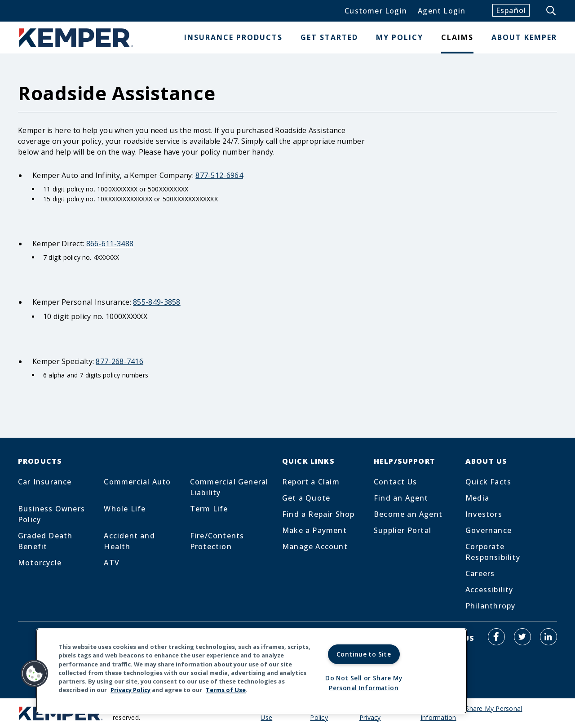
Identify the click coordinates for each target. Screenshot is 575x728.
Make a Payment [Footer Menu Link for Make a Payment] (314, 530)
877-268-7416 (119, 361)
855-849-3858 (157, 302)
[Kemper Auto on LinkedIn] (548, 637)
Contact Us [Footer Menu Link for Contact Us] (395, 482)
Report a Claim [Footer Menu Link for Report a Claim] (311, 482)
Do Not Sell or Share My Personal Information (471, 713)
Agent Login (442, 11)
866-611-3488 (110, 244)
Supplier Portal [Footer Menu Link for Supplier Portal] (402, 530)
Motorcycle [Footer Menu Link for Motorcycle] (40, 563)
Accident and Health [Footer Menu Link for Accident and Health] (129, 541)
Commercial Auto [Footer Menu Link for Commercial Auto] (137, 482)
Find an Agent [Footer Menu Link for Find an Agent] (401, 498)
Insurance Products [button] (233, 37)
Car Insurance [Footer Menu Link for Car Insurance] (45, 482)
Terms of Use (226, 689)
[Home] (76, 38)
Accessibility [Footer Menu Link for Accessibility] (489, 590)
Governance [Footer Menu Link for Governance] (489, 530)
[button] (35, 673)
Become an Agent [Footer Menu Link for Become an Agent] (408, 514)
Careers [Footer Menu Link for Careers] (480, 573)
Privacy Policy (130, 689)
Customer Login (376, 11)
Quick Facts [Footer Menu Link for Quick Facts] (488, 482)
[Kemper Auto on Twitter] (522, 637)
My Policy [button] (400, 37)
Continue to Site (364, 653)
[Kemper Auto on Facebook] (496, 637)
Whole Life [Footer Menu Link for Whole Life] (125, 509)
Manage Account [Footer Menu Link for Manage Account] (315, 546)
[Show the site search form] (552, 11)
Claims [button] (457, 37)
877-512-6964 (219, 175)
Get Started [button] (329, 37)
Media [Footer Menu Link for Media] (477, 498)
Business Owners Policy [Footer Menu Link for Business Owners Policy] (51, 514)
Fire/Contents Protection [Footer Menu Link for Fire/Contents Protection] (217, 541)
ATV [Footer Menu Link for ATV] (112, 563)
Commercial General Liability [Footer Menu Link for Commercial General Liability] (229, 487)
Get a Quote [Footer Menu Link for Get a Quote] (306, 498)
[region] (252, 670)
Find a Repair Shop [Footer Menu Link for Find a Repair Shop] (318, 514)
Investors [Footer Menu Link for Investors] (484, 514)
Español (511, 10)
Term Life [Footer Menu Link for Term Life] (209, 509)
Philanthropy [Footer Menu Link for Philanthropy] (490, 606)
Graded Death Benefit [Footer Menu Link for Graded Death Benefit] (45, 541)
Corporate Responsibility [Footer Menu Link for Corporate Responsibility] (493, 552)
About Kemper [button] (524, 37)
